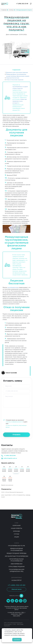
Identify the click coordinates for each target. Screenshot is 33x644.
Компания (17, 526)
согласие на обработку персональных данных (16, 426)
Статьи (16, 534)
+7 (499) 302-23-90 (10, 456)
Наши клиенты (17, 528)
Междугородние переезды (17, 553)
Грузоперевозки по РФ (16, 546)
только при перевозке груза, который (20, 101)
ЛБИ (23, 613)
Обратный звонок (16, 589)
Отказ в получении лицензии (15, 80)
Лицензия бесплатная (13, 78)
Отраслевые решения (16, 567)
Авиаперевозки (16, 564)
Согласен (17, 640)
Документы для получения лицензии (17, 73)
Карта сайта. (16, 616)
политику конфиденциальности (14, 422)
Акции (17, 537)
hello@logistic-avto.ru (10, 458)
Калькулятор (17, 580)
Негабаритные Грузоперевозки (17, 556)
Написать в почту (16, 596)
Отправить (16, 435)
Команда (17, 531)
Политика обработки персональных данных (16, 607)
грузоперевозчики (13, 288)
